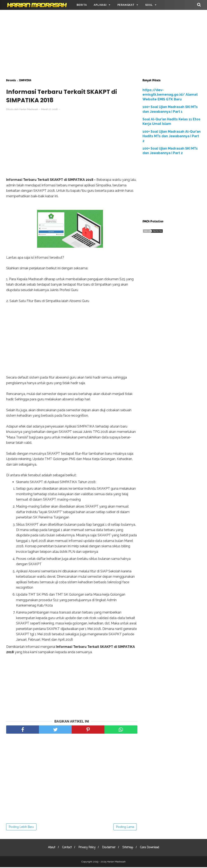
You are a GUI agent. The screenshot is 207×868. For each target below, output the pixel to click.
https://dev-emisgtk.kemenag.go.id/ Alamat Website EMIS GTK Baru (170, 95)
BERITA (82, 5)
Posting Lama (125, 828)
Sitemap (130, 848)
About (49, 848)
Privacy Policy (86, 848)
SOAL (149, 5)
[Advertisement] (103, 43)
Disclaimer (109, 848)
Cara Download (152, 848)
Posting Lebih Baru (21, 828)
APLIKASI (100, 5)
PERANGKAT (126, 5)
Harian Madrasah (116, 862)
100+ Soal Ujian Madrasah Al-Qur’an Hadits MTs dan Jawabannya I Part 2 (172, 136)
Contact (65, 848)
